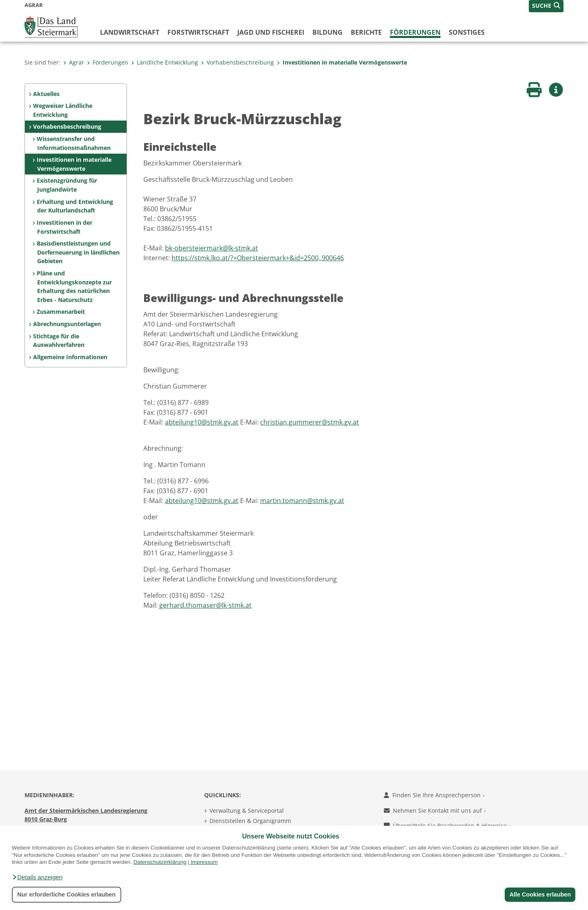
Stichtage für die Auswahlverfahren (59, 341)
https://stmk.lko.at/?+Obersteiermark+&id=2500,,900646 (258, 258)
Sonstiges (467, 32)
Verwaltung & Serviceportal (247, 811)
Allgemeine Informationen (70, 357)
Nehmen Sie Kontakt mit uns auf (435, 811)
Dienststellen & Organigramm (250, 821)
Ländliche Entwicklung (165, 62)
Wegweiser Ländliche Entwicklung (63, 110)
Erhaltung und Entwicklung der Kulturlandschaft (75, 206)
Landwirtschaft (130, 32)
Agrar (74, 62)
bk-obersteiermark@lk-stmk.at (212, 248)
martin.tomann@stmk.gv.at (302, 501)
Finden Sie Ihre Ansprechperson (434, 795)
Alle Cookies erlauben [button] (540, 894)
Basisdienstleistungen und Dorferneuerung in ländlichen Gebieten (78, 252)
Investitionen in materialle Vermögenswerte (342, 62)
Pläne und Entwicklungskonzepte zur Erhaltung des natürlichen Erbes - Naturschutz (74, 286)
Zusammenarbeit (61, 312)
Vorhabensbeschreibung (237, 62)
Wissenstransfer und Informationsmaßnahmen (73, 143)
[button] (37, 877)
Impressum (204, 862)
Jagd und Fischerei (271, 32)
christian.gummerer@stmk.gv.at (310, 422)
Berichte (366, 32)
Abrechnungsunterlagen (67, 324)
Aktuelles (46, 94)
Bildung (327, 32)
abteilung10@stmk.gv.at (202, 422)
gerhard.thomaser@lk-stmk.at (205, 605)
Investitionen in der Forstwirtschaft (65, 227)
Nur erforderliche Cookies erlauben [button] (66, 894)
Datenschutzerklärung (160, 862)
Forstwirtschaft (198, 32)
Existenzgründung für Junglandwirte (67, 185)
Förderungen (415, 32)
